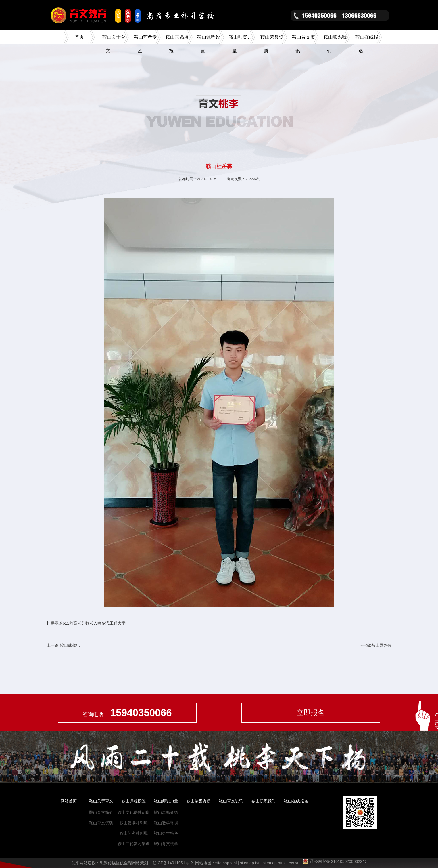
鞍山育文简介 (101, 812)
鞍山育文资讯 (231, 801)
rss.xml (295, 863)
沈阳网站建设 (84, 863)
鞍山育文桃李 (166, 844)
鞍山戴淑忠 (70, 645)
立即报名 (311, 712)
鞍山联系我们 (264, 801)
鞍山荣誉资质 (199, 801)
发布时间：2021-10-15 (197, 179)
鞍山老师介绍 (166, 812)
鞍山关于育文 (101, 801)
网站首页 (69, 801)
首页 (79, 37)
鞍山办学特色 (166, 833)
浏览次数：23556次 (243, 179)
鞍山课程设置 (134, 801)
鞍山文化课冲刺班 (134, 812)
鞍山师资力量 (166, 801)
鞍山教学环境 (166, 823)
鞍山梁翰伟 (381, 645)
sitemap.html (274, 863)
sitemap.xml (226, 863)
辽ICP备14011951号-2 (173, 863)
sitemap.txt (250, 863)
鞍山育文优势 (101, 823)
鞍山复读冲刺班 (134, 823)
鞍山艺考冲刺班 (134, 833)
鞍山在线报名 (296, 801)
